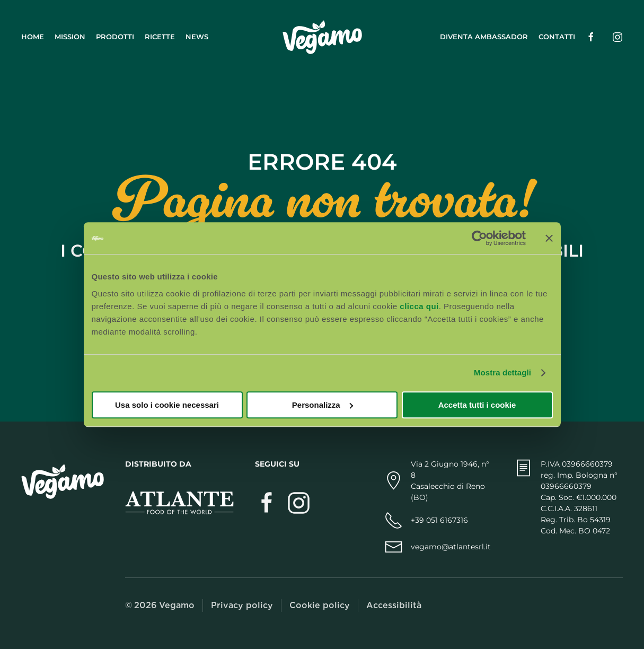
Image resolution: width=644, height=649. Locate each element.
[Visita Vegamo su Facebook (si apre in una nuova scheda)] (267, 502)
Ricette (160, 37)
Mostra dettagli (502, 372)
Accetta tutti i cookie (477, 405)
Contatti (557, 37)
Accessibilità (394, 605)
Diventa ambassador (484, 37)
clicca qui (419, 306)
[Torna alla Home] (322, 37)
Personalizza (323, 405)
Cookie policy (320, 605)
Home (33, 37)
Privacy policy (242, 605)
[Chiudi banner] (549, 238)
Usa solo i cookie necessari (167, 405)
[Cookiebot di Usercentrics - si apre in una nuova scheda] (479, 238)
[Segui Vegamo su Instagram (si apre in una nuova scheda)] (299, 502)
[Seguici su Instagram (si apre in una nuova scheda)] (617, 37)
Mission (70, 37)
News (197, 37)
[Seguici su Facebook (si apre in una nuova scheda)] (591, 37)
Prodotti (115, 37)
